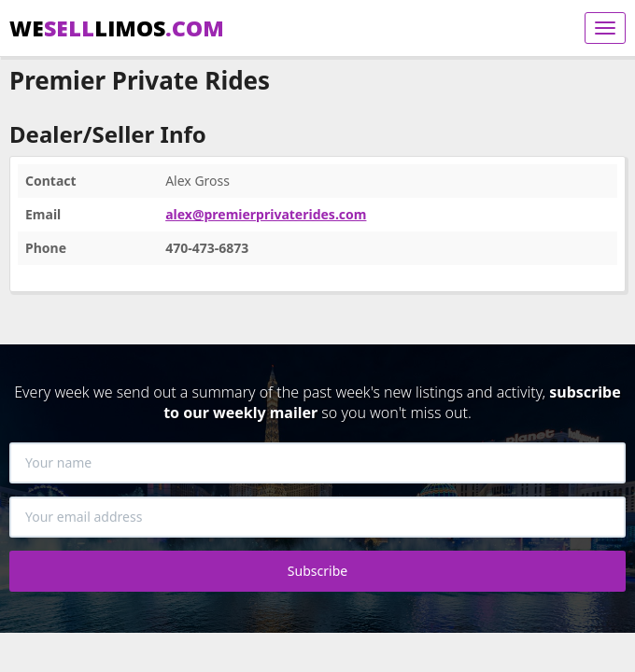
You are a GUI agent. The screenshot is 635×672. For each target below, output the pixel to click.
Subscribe (317, 571)
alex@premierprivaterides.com (266, 214)
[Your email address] (317, 517)
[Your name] (317, 463)
